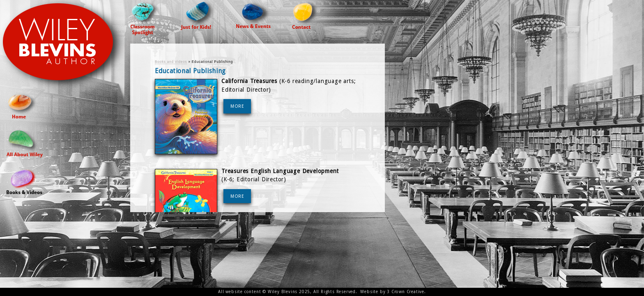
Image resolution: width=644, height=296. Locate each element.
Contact (306, 14)
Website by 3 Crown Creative (392, 292)
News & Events (254, 14)
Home (22, 105)
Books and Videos (24, 181)
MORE (237, 106)
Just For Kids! (198, 15)
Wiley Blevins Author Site (65, 46)
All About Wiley (25, 143)
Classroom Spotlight (145, 18)
